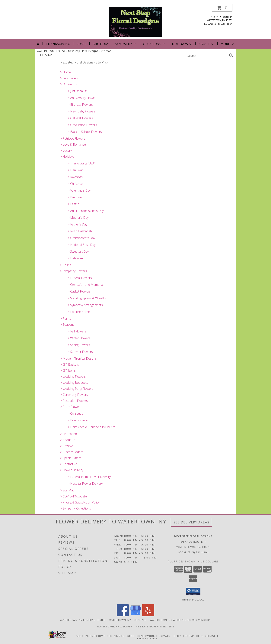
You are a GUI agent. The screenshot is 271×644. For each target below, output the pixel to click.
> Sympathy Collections (76, 508)
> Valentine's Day (79, 190)
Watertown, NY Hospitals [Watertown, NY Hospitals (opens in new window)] (128, 620)
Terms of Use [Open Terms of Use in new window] (147, 638)
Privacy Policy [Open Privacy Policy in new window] (170, 636)
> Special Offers (71, 458)
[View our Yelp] (148, 615)
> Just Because (78, 91)
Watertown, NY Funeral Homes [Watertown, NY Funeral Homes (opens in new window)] (83, 620)
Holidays (182, 44)
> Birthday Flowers (80, 105)
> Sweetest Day (78, 251)
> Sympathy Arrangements (85, 305)
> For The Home (79, 312)
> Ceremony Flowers (74, 395)
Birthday (101, 44)
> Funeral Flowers (80, 278)
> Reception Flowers (74, 401)
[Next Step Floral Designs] (135, 21)
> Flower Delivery (72, 470)
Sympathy (126, 44)
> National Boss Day (82, 245)
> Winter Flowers (79, 338)
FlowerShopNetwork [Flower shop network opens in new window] (138, 636)
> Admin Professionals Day (86, 211)
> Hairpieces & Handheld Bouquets (91, 427)
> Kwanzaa (75, 177)
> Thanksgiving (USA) (81, 163)
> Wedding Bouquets (74, 383)
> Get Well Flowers (80, 118)
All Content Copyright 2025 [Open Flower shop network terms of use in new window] (98, 636)
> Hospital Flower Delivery (85, 484)
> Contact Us (69, 464)
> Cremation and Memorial (86, 285)
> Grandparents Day (81, 238)
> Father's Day (77, 224)
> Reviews (67, 446)
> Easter (73, 204)
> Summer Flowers (80, 352)
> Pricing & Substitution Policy (80, 502)
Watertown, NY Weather (115, 626)
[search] (231, 55)
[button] (222, 8)
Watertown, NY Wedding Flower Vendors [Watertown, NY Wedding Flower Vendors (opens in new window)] (180, 620)
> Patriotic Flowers (73, 138)
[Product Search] (207, 56)
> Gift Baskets (70, 364)
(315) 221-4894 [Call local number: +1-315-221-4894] (223, 24)
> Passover (75, 197)
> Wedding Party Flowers (77, 389)
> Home (66, 72)
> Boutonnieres (78, 420)
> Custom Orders (72, 452)
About (206, 44)
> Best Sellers (69, 78)
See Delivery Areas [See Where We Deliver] (191, 522)
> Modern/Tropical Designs (78, 358)
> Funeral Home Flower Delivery (89, 477)
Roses (81, 44)
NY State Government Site (155, 626)
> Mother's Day (78, 218)
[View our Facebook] (123, 615)
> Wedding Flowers (73, 377)
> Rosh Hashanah (80, 231)
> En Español (69, 434)
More (227, 44)
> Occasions (69, 84)
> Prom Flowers (71, 407)
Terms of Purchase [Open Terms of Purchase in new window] (201, 636)
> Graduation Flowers (82, 125)
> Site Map (67, 490)
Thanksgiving (58, 44)
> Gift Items (68, 371)
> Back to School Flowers (85, 132)
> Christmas (76, 184)
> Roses (66, 265)
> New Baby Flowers (82, 111)
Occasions (154, 44)
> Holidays (67, 157)
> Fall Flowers (77, 331)
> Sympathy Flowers (74, 271)
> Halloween (76, 258)
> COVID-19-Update (73, 496)
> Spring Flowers (79, 345)
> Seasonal (68, 325)
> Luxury (66, 150)
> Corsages (75, 413)
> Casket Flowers (79, 291)
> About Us (68, 440)
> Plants (66, 319)
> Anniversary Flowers (83, 98)
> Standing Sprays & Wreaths (87, 298)
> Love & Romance (73, 144)
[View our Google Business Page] (135, 615)
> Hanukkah (76, 170)
